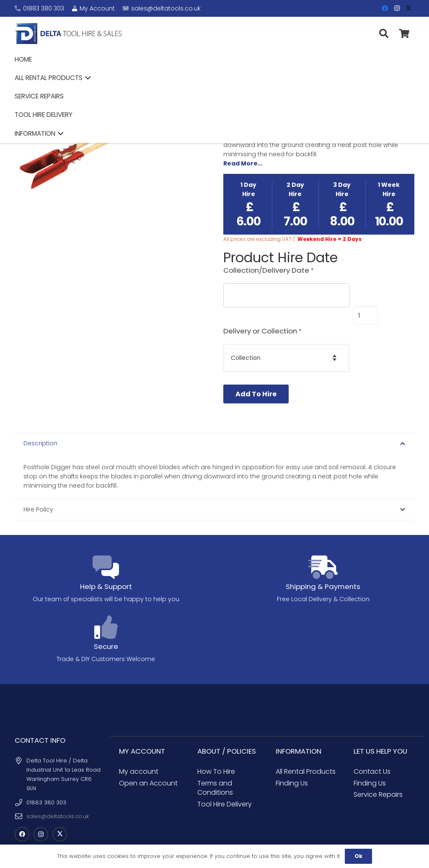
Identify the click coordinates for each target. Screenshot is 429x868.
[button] (246, 34)
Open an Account (148, 763)
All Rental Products (306, 751)
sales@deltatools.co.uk (58, 796)
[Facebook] (385, 8)
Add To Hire (256, 394)
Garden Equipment (275, 91)
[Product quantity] (365, 315)
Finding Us (292, 763)
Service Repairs (378, 774)
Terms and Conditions (215, 767)
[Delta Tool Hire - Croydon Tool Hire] (79, 34)
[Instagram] (397, 8)
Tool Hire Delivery (225, 784)
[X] (408, 8)
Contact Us (372, 751)
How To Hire (216, 751)
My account (139, 751)
